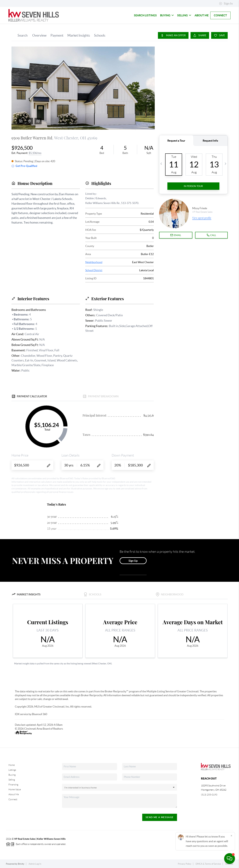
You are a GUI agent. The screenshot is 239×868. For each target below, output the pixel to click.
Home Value (15, 789)
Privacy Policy (185, 864)
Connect (220, 15)
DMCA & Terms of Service (208, 864)
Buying (167, 15)
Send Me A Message (160, 817)
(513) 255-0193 (209, 795)
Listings (12, 770)
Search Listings (145, 15)
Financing (13, 785)
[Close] (231, 836)
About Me (202, 15)
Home (12, 765)
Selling (184, 15)
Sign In (226, 4)
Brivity (21, 864)
